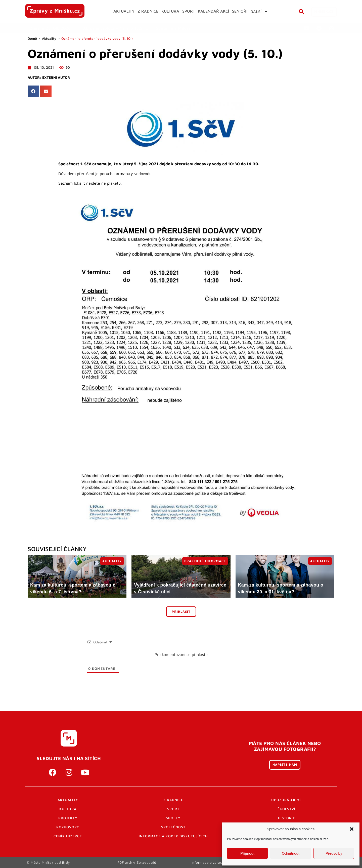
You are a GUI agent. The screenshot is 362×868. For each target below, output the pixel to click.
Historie (287, 818)
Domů (32, 38)
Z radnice (173, 800)
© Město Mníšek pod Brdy (48, 862)
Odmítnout (291, 853)
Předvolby (334, 853)
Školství (286, 809)
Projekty (68, 818)
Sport (173, 809)
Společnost (173, 827)
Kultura (68, 809)
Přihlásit (181, 612)
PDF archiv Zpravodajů (137, 862)
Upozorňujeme (286, 800)
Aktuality (49, 38)
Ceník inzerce (68, 836)
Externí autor (56, 77)
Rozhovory (68, 827)
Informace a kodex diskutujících (173, 836)
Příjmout (247, 853)
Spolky (173, 818)
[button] (352, 829)
